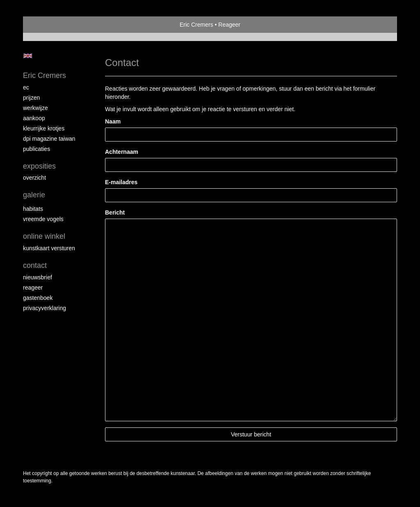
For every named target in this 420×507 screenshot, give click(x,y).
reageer (33, 288)
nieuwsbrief (38, 277)
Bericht (115, 212)
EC (26, 87)
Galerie (34, 195)
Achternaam (122, 152)
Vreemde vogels (43, 219)
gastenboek (38, 298)
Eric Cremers (196, 25)
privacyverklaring (45, 308)
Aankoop (34, 118)
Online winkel (44, 236)
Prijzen (31, 98)
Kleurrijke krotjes (44, 128)
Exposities (39, 166)
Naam (113, 121)
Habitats (33, 209)
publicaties (37, 149)
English (28, 56)
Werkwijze (35, 108)
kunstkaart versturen (49, 248)
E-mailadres (121, 182)
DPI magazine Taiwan (49, 139)
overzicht (34, 178)
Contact (35, 265)
